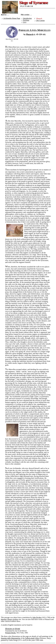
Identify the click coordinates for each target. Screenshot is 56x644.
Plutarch (30, 34)
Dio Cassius (40, 20)
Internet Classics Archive (10, 619)
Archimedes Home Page (11, 18)
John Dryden (37, 617)
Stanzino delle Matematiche (11, 638)
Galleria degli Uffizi (32, 638)
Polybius (25, 20)
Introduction (26, 18)
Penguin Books (10, 633)
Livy (24, 22)
